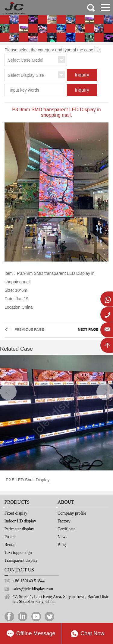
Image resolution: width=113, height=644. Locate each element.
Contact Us (19, 570)
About (66, 502)
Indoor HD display (20, 521)
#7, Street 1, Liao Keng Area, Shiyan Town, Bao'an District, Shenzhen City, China (61, 599)
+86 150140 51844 (29, 581)
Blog (62, 545)
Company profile (72, 513)
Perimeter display (19, 529)
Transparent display (21, 560)
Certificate (66, 529)
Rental (10, 545)
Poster (10, 537)
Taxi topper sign (18, 553)
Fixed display (16, 513)
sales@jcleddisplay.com (33, 589)
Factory (64, 521)
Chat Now (87, 634)
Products (17, 502)
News (62, 537)
